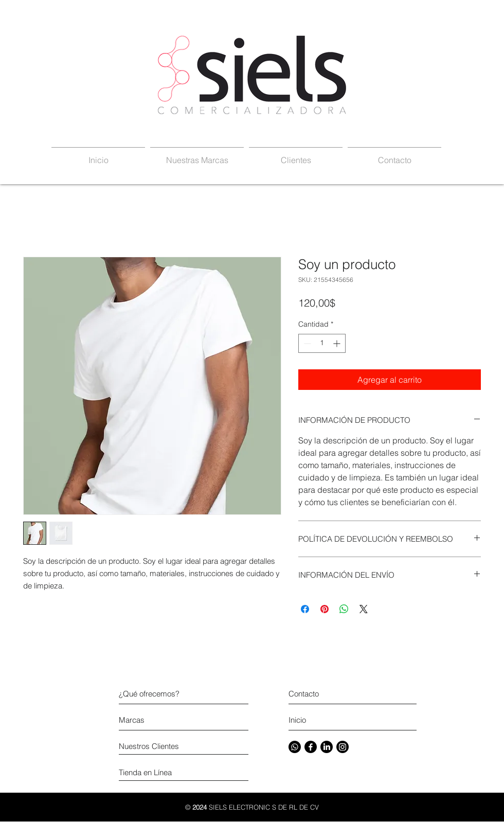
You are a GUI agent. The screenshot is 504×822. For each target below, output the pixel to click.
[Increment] (338, 343)
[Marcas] (158, 720)
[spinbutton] (322, 343)
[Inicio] (327, 720)
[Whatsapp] (295, 747)
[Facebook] (311, 747)
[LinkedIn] (327, 747)
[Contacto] (349, 694)
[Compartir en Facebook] (305, 609)
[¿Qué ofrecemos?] (167, 694)
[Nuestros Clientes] (167, 746)
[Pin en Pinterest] (325, 609)
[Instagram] (343, 747)
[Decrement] (306, 343)
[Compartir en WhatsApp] (344, 609)
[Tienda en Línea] (167, 772)
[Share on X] (364, 609)
